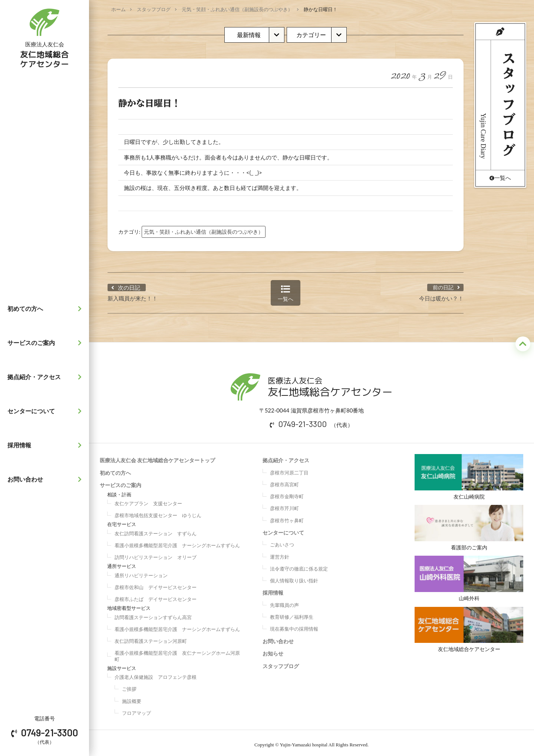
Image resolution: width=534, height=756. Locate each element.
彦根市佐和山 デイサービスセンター (156, 584)
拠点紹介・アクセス (46, 377)
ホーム (118, 9)
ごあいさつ (282, 541)
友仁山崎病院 (469, 473)
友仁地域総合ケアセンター (469, 632)
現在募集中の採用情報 (294, 625)
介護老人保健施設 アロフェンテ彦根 (156, 673)
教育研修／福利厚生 (292, 613)
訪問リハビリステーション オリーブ (156, 553)
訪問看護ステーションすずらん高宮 (153, 614)
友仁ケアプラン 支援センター (148, 500)
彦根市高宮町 (284, 481)
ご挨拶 (129, 685)
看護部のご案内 (469, 526)
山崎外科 (469, 578)
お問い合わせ (46, 479)
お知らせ (273, 650)
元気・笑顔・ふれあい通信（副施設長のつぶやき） (237, 9)
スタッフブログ (154, 9)
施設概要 (132, 697)
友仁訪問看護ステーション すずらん (156, 530)
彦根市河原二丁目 (289, 469)
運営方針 (280, 553)
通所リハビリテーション (141, 572)
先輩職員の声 (284, 601)
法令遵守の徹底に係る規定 (299, 565)
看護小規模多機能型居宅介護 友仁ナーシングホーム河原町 (177, 652)
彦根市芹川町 (284, 504)
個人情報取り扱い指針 (294, 577)
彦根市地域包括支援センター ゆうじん (158, 512)
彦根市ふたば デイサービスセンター (156, 595)
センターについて (46, 411)
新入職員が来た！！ (133, 295)
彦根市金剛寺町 (287, 493)
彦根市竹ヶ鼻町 (287, 517)
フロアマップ (136, 709)
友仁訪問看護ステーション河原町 (151, 637)
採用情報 (46, 445)
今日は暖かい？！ (441, 295)
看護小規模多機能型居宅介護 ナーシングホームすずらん (177, 542)
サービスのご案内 (46, 343)
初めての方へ (46, 309)
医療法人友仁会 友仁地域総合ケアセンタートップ (157, 456)
